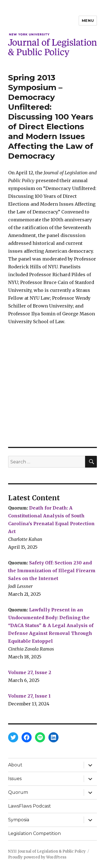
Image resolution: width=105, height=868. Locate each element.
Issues (15, 779)
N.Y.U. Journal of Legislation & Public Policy (47, 851)
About (15, 765)
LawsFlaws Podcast (30, 806)
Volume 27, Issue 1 (29, 696)
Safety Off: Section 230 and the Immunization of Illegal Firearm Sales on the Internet (52, 571)
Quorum (18, 792)
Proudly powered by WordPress (37, 857)
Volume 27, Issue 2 (30, 672)
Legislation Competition (34, 833)
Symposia (19, 820)
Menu (88, 20)
